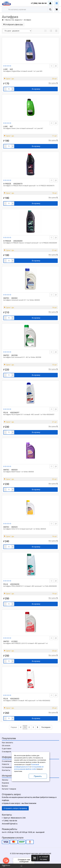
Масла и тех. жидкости (14, 20)
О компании (7, 761)
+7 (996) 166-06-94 (39, 3)
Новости (5, 764)
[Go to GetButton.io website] (6, 865)
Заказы (5, 780)
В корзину (36, 89)
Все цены (53, 83)
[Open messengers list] (6, 861)
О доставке (7, 749)
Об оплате (6, 746)
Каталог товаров (9, 789)
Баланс (5, 786)
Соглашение (7, 767)
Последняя (46, 727)
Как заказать (7, 743)
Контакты (6, 770)
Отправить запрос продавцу (15, 808)
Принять (38, 776)
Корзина (5, 783)
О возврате (6, 752)
